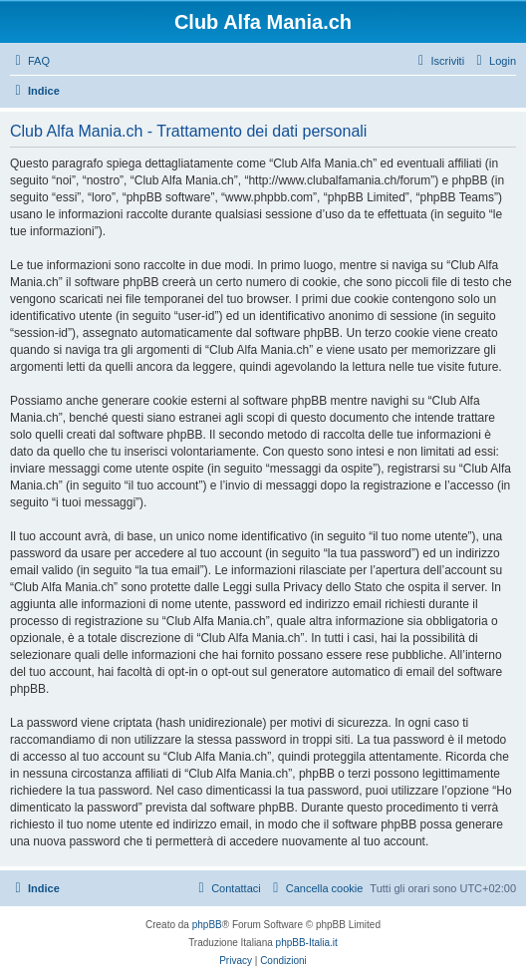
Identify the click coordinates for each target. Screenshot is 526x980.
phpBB (207, 925)
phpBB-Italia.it (307, 943)
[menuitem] (30, 61)
